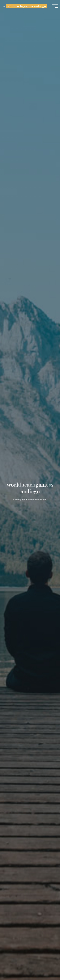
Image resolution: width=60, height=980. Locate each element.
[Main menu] (55, 6)
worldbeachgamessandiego (25, 6)
